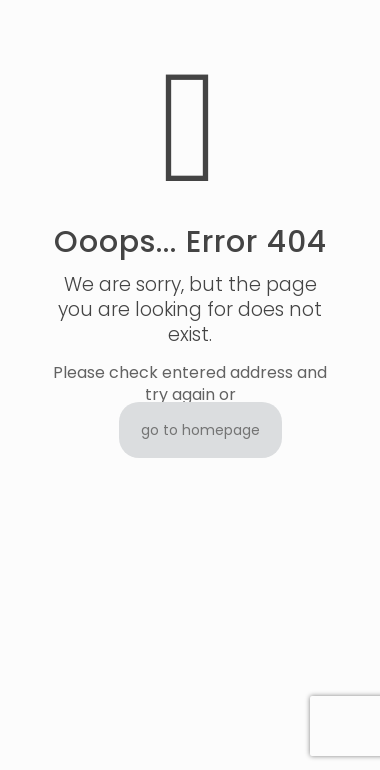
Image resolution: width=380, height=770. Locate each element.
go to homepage (200, 430)
